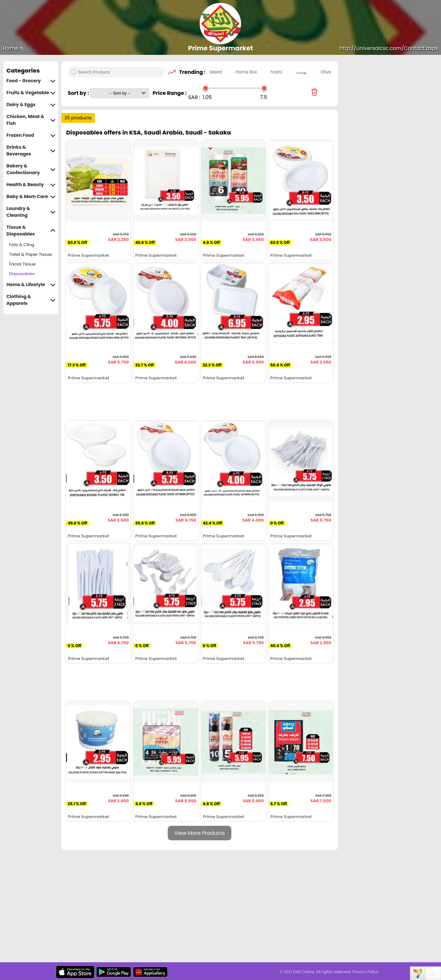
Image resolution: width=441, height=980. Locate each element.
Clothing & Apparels (31, 300)
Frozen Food (31, 135)
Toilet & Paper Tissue (30, 254)
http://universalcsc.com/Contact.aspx (389, 48)
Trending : (190, 72)
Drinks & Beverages (31, 151)
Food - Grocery (31, 81)
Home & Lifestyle (31, 285)
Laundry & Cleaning (31, 212)
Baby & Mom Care (31, 197)
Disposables (22, 274)
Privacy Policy (365, 972)
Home (13, 48)
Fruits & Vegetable (31, 93)
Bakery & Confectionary (31, 169)
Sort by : (79, 93)
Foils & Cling (22, 245)
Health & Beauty (31, 185)
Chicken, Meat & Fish (31, 120)
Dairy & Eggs (31, 105)
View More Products (200, 833)
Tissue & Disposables (31, 231)
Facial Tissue (22, 264)
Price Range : (170, 93)
